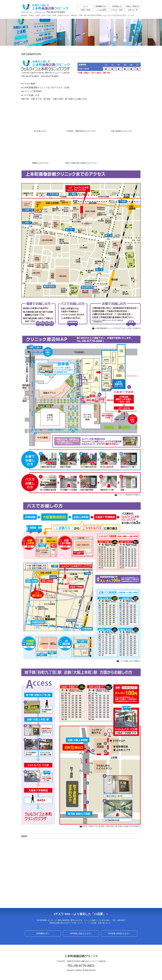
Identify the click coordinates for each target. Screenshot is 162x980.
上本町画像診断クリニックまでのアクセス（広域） (47, 88)
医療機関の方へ (43, 933)
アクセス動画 (29, 84)
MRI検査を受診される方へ (81, 933)
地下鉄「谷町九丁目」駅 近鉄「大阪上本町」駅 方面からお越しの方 (55, 99)
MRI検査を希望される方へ (119, 933)
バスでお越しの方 (31, 95)
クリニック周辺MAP (32, 91)
